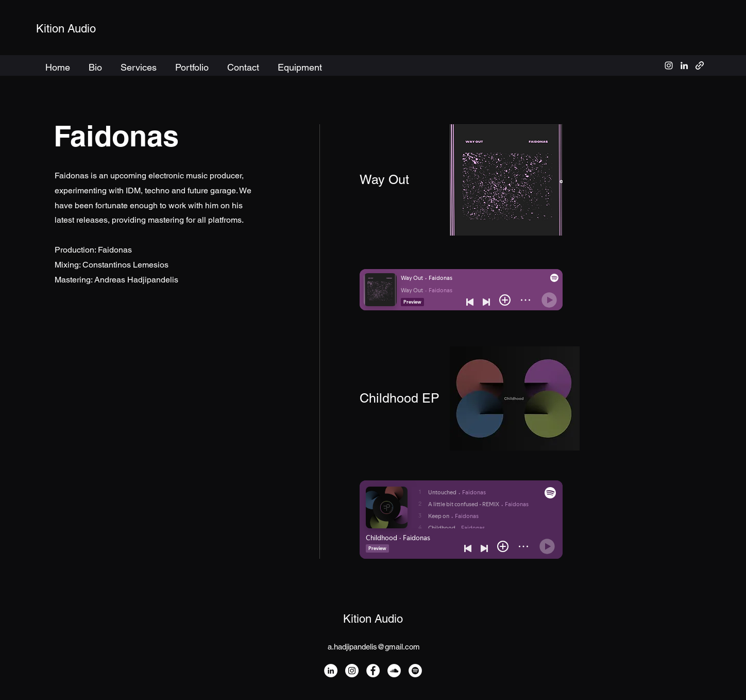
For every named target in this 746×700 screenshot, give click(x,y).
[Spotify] (415, 671)
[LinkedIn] (331, 671)
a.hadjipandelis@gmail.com (374, 647)
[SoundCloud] (394, 671)
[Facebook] (373, 671)
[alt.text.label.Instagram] (669, 65)
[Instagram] (352, 671)
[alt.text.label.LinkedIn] (684, 65)
